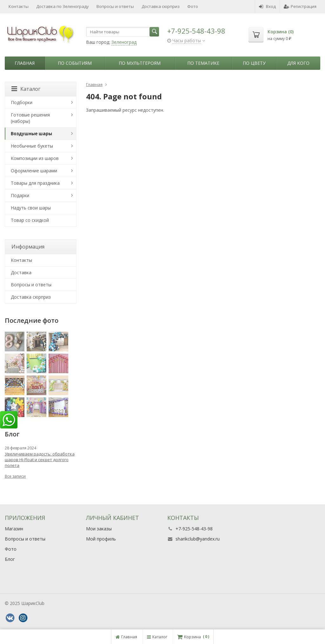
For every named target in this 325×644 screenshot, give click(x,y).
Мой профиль (101, 539)
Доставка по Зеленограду (63, 6)
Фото (193, 6)
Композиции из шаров (35, 158)
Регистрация (300, 6)
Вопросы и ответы (115, 6)
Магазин (14, 529)
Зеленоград (124, 42)
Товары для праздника (35, 183)
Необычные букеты (32, 146)
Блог (10, 559)
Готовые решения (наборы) (30, 118)
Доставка (21, 272)
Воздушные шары (31, 133)
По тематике (203, 63)
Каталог (26, 89)
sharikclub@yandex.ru (198, 539)
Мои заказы (99, 529)
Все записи (15, 476)
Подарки (20, 195)
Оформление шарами (34, 171)
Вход (267, 6)
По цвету (254, 63)
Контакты (19, 6)
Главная (25, 63)
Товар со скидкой (30, 220)
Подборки (22, 102)
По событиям (75, 63)
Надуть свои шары (31, 208)
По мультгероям (140, 63)
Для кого (298, 63)
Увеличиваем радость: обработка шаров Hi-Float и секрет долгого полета (40, 460)
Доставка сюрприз (161, 6)
